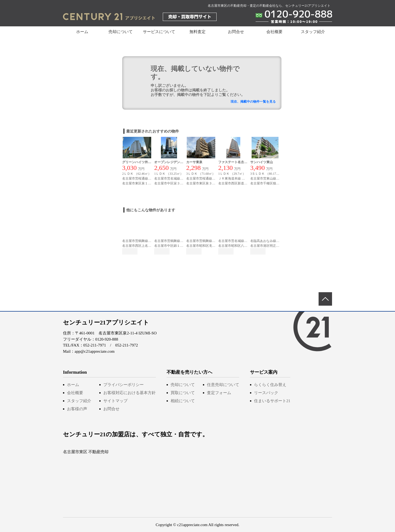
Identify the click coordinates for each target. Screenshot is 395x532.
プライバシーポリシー (124, 385)
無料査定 (197, 32)
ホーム (82, 32)
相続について (183, 401)
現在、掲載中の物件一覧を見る (253, 102)
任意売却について (223, 385)
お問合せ (236, 32)
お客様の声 (77, 409)
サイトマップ (115, 401)
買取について (183, 393)
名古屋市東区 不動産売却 (86, 452)
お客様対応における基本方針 (130, 393)
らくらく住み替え (270, 385)
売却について (183, 385)
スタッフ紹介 (313, 32)
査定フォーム (219, 393)
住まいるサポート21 (272, 401)
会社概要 (274, 32)
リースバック (266, 393)
